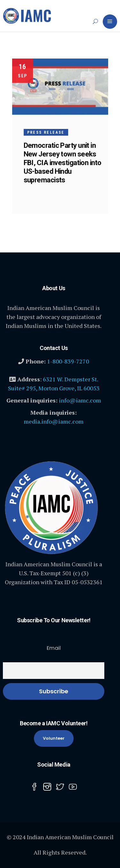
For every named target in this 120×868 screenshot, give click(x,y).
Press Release (46, 132)
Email (54, 648)
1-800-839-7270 (68, 361)
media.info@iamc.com (54, 421)
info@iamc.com (80, 400)
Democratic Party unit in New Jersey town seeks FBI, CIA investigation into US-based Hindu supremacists (63, 163)
